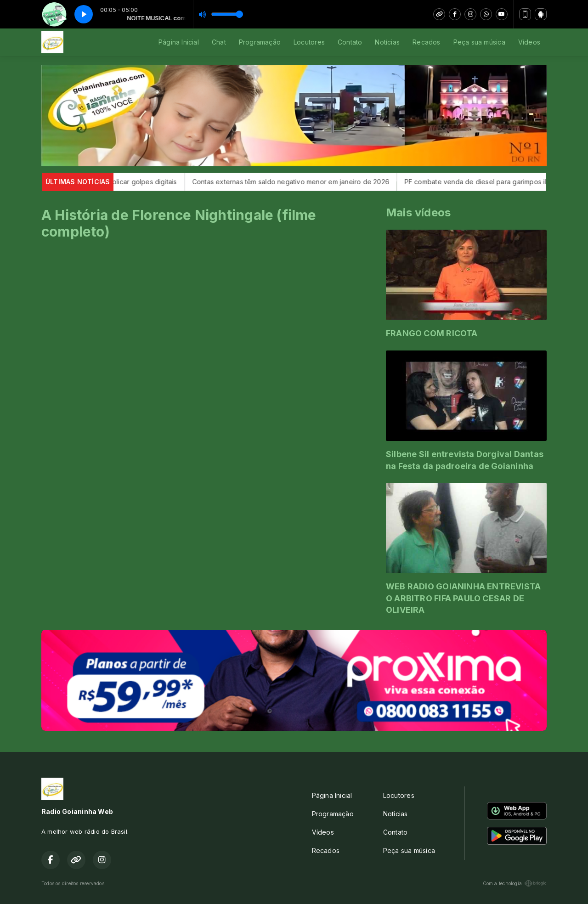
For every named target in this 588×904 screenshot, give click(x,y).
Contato (350, 42)
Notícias (387, 42)
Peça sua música (479, 42)
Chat (219, 42)
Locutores (309, 42)
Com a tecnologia (515, 883)
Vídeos (529, 42)
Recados (426, 42)
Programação (260, 42)
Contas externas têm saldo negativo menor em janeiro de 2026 (300, 182)
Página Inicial (179, 42)
